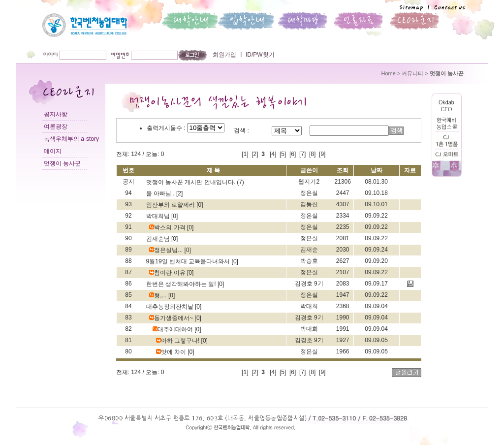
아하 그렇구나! (179, 341)
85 (128, 295)
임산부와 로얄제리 (172, 205)
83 (128, 318)
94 (128, 193)
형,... (159, 295)
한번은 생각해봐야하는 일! (182, 284)
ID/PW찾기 (259, 55)
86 (128, 284)
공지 (128, 182)
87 (128, 272)
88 (128, 261)
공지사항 (56, 114)
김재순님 (159, 239)
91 (128, 227)
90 (128, 238)
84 (128, 306)
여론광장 (56, 127)
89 (128, 250)
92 (128, 216)
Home (389, 73)
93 (128, 204)
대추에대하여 (173, 329)
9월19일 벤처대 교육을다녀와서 (189, 261)
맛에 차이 (172, 352)
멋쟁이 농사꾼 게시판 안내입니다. (192, 182)
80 (128, 351)
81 (128, 340)
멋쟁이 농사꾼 (62, 163)
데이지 (53, 151)
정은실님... (167, 250)
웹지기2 (309, 182)
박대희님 (159, 216)
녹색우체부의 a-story (71, 139)
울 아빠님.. (161, 193)
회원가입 (224, 55)
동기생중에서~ (172, 318)
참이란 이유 (168, 273)
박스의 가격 (168, 227)
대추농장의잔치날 (171, 307)
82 (128, 329)
